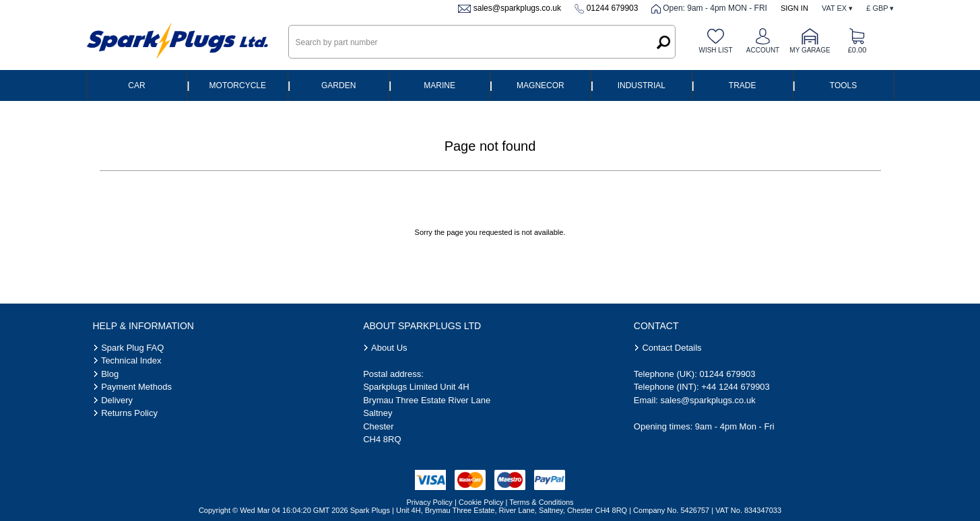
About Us (389, 348)
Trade (743, 85)
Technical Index (131, 360)
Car (136, 85)
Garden (338, 85)
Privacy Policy (429, 502)
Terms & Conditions (541, 502)
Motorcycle (238, 85)
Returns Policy (129, 413)
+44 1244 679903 (736, 387)
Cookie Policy (481, 502)
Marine (439, 85)
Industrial (642, 85)
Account (763, 50)
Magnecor (541, 85)
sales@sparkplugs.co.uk (517, 8)
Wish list (715, 50)
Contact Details (672, 348)
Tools (843, 85)
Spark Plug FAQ (132, 348)
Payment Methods (136, 387)
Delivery (117, 400)
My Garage (810, 50)
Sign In (794, 8)
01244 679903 (613, 8)
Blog (110, 374)
